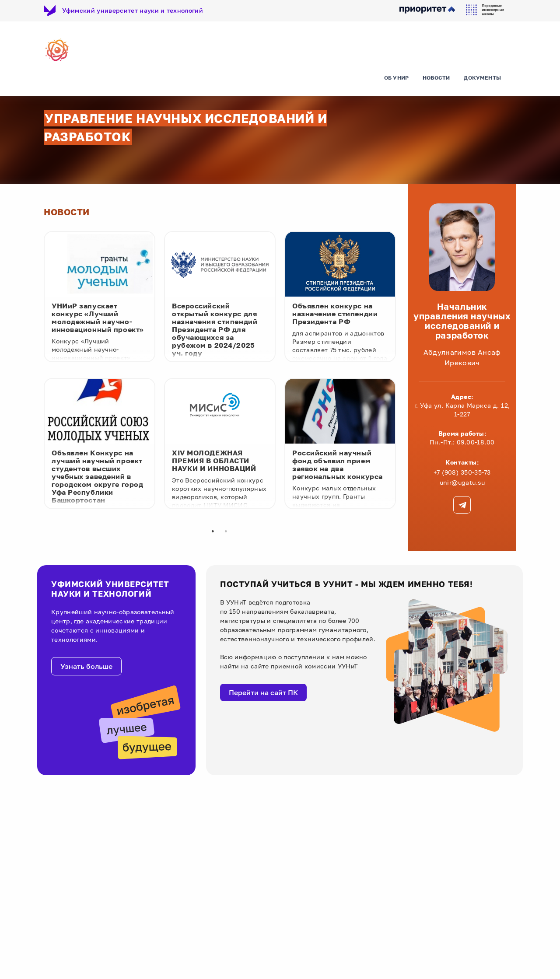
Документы (482, 81)
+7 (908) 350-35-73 (462, 474)
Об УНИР (396, 81)
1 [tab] (213, 533)
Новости (436, 81)
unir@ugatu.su (462, 484)
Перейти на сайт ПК (263, 694)
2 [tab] (226, 533)
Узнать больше (86, 668)
